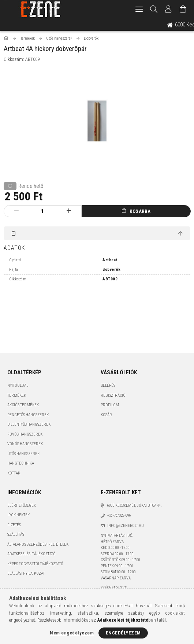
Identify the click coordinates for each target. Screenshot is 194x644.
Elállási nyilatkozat (26, 573)
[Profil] (168, 9)
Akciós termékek (23, 405)
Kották (14, 473)
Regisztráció (113, 395)
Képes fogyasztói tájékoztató (35, 564)
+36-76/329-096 (119, 515)
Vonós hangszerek (25, 444)
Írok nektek (18, 515)
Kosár (106, 415)
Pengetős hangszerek (28, 415)
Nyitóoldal (18, 385)
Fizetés (14, 525)
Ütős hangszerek (23, 454)
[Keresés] (154, 9)
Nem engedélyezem (72, 633)
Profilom (110, 405)
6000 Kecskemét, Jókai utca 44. (135, 505)
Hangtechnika (21, 463)
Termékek (17, 395)
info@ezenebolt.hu (126, 526)
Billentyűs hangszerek (29, 424)
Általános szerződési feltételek (38, 544)
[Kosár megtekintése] (183, 9)
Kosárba (140, 211)
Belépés (108, 385)
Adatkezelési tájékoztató (31, 554)
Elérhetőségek (22, 505)
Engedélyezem (123, 633)
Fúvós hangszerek (25, 434)
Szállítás (16, 534)
